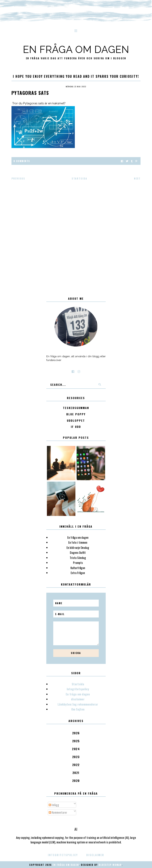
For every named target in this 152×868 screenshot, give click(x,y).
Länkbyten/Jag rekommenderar (78, 704)
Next (137, 178)
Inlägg (54, 805)
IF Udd (76, 427)
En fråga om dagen (76, 49)
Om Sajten (78, 709)
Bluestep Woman (110, 865)
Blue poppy (76, 414)
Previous (18, 178)
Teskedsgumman (76, 408)
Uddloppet (76, 421)
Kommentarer (58, 812)
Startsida (79, 178)
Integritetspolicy (78, 689)
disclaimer (78, 699)
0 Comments (22, 161)
